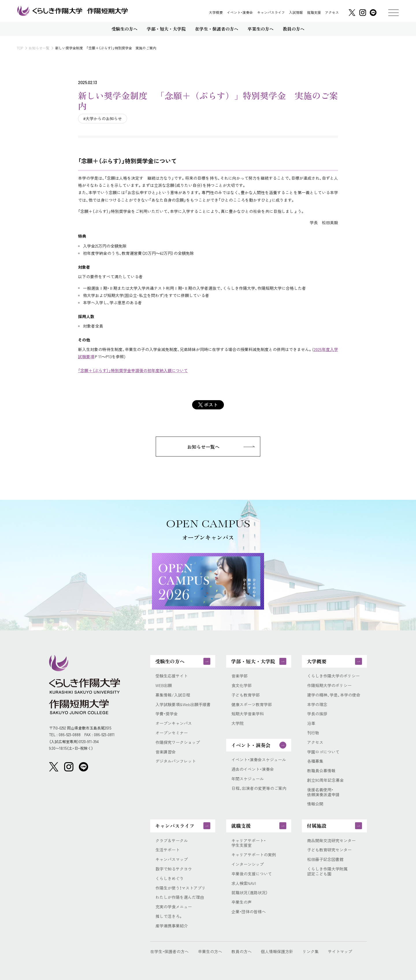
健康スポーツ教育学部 (252, 705)
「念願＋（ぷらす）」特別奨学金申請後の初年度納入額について (133, 370)
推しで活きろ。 (169, 916)
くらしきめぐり (170, 878)
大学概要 (216, 12)
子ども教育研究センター (329, 850)
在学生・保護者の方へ (169, 951)
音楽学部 (239, 676)
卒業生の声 (242, 902)
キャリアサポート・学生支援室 (249, 843)
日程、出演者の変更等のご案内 (259, 788)
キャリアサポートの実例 (254, 855)
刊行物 (313, 733)
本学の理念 (317, 705)
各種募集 (315, 761)
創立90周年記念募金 (325, 780)
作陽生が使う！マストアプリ (181, 888)
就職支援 (314, 12)
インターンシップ (248, 864)
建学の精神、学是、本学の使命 (334, 695)
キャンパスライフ (271, 12)
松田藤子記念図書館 (325, 859)
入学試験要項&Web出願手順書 (183, 705)
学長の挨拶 (317, 714)
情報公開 (315, 804)
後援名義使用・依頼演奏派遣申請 (323, 792)
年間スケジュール (248, 779)
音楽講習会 (166, 752)
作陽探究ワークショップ (178, 742)
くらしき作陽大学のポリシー (333, 676)
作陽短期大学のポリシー (329, 685)
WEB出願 (164, 685)
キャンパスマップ (172, 859)
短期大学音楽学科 (248, 714)
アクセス (332, 12)
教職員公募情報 (321, 771)
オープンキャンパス (174, 723)
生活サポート (168, 850)
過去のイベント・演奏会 (253, 769)
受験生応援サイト (172, 676)
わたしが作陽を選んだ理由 (180, 897)
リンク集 (311, 951)
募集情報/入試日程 (173, 695)
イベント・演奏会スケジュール (259, 760)
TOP (20, 48)
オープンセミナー (172, 733)
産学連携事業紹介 (172, 926)
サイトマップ (340, 951)
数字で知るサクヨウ (174, 869)
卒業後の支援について (252, 874)
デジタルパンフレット (176, 761)
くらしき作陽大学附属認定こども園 (327, 871)
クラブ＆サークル (172, 841)
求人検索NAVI (244, 883)
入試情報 (296, 12)
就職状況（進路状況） (250, 893)
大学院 (237, 723)
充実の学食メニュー (174, 907)
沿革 (311, 723)
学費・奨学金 (167, 714)
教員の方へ (242, 951)
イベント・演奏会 (240, 12)
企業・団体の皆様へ (249, 912)
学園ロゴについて (323, 752)
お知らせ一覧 (39, 48)
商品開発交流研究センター (331, 841)
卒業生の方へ (210, 951)
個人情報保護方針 (277, 951)
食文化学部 (242, 685)
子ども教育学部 (246, 695)
